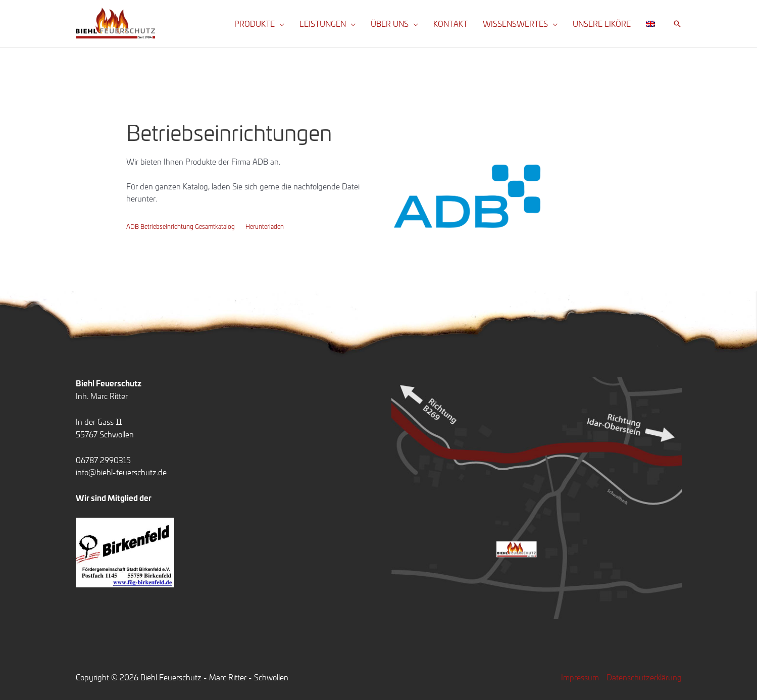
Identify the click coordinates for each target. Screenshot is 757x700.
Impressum (580, 677)
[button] (280, 24)
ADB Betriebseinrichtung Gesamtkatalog (181, 226)
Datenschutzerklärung (644, 677)
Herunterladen (265, 226)
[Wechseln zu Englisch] (650, 24)
